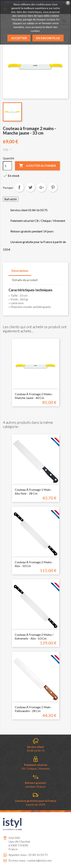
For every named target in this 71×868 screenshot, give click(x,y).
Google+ (42, 187)
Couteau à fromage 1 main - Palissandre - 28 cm (33, 709)
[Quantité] (7, 166)
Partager (19, 187)
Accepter (19, 38)
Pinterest (53, 187)
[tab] (44, 278)
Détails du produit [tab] (25, 280)
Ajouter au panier (37, 166)
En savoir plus (48, 38)
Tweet (30, 187)
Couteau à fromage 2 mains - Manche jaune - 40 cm (34, 396)
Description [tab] (20, 271)
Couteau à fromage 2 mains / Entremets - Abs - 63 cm (34, 636)
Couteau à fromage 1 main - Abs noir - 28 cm (33, 491)
